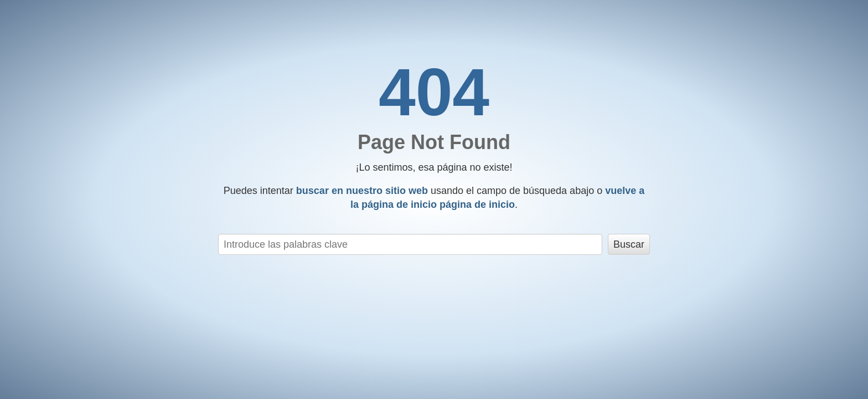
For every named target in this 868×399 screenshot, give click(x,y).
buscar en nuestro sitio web (362, 191)
